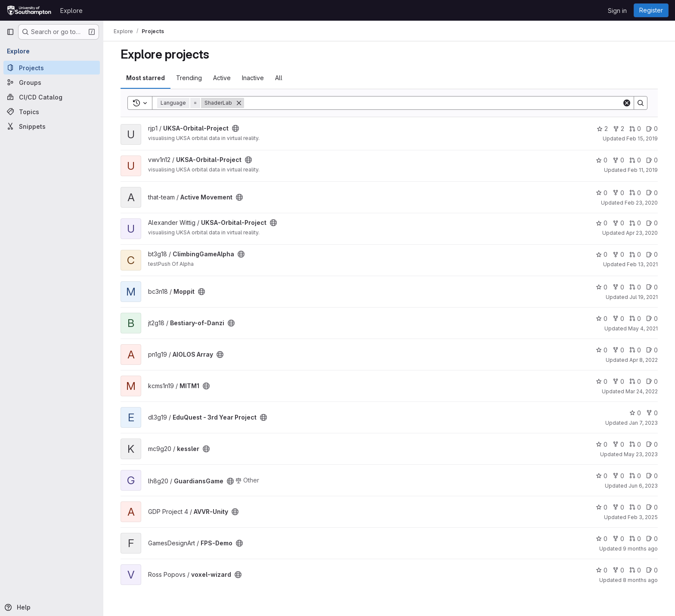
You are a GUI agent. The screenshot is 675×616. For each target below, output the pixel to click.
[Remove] (239, 103)
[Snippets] (52, 126)
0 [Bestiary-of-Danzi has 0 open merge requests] (635, 319)
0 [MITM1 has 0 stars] (602, 381)
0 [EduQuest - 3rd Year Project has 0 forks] (652, 413)
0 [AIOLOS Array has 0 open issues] (652, 350)
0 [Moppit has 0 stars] (602, 287)
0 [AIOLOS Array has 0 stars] (602, 350)
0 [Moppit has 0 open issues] (652, 287)
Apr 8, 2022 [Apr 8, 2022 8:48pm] (644, 360)
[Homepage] (29, 10)
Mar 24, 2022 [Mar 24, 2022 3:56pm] (642, 391)
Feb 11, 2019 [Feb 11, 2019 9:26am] (643, 170)
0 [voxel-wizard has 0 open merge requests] (635, 570)
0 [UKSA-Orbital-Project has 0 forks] (618, 160)
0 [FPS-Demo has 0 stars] (602, 539)
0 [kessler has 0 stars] (602, 444)
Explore (71, 11)
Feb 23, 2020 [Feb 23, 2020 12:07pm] (641, 203)
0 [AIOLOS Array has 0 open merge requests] (635, 350)
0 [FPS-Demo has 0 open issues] (652, 539)
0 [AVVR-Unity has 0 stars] (602, 507)
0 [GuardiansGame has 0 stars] (602, 476)
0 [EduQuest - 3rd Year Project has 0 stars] (635, 413)
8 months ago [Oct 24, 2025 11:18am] (640, 580)
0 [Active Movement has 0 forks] (618, 193)
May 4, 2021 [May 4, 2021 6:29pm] (643, 328)
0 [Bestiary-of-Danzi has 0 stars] (602, 319)
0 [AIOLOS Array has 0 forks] (618, 350)
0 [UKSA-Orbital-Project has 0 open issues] (652, 129)
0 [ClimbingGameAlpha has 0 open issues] (652, 254)
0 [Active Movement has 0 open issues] (652, 193)
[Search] (433, 103)
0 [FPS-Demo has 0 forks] (618, 539)
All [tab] (279, 78)
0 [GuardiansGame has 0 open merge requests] (635, 476)
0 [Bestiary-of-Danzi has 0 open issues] (652, 319)
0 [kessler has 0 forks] (618, 444)
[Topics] (52, 112)
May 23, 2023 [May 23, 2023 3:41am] (641, 454)
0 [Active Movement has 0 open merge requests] (635, 193)
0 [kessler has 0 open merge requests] (635, 444)
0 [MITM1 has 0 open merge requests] (635, 381)
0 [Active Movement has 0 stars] (602, 193)
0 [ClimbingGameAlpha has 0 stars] (602, 254)
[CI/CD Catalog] (52, 97)
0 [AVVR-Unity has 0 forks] (618, 507)
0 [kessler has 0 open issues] (652, 444)
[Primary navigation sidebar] (10, 32)
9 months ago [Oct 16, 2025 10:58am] (640, 549)
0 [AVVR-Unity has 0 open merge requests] (635, 507)
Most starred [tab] (146, 78)
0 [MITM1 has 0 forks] (618, 381)
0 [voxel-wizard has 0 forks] (618, 570)
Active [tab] (222, 78)
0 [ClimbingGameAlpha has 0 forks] (618, 254)
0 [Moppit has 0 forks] (618, 287)
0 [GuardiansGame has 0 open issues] (652, 476)
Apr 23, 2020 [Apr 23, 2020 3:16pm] (642, 233)
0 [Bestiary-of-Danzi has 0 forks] (618, 319)
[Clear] (627, 103)
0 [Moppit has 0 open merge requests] (635, 287)
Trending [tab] (189, 78)
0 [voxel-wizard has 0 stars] (602, 570)
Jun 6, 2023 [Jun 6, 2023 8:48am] (643, 486)
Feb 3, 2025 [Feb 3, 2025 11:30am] (643, 517)
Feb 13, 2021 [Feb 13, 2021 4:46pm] (642, 264)
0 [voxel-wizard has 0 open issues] (652, 570)
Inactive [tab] (253, 78)
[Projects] (52, 68)
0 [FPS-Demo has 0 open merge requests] (635, 539)
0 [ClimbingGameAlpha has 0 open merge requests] (635, 254)
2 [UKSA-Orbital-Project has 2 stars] (602, 129)
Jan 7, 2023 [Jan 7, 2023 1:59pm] (643, 423)
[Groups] (52, 82)
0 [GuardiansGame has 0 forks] (618, 476)
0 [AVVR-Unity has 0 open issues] (652, 507)
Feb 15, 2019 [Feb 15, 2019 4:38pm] (642, 138)
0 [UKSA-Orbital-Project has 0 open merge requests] (635, 129)
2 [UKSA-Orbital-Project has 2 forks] (619, 129)
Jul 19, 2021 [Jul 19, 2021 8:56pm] (644, 297)
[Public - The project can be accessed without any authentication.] (235, 128)
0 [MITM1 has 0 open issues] (652, 381)
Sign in (617, 11)
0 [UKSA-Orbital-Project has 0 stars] (602, 160)
